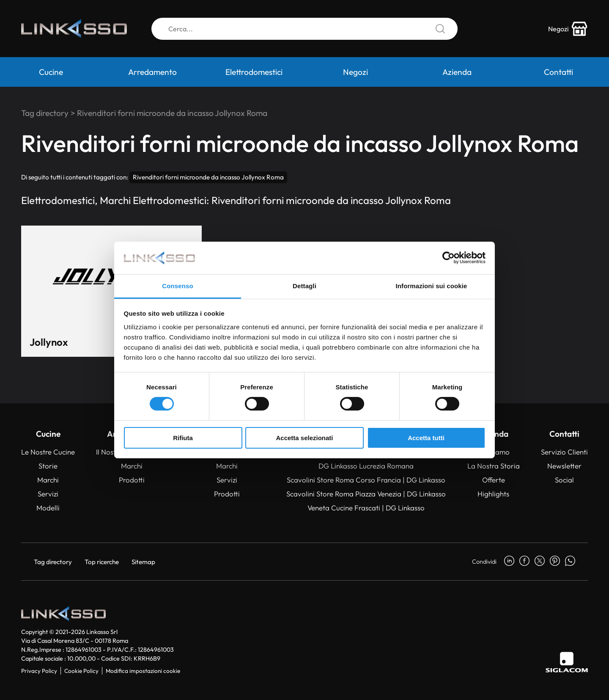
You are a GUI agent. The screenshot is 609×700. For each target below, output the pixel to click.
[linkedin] (509, 562)
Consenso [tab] (177, 286)
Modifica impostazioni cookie (143, 671)
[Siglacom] (567, 662)
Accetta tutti (426, 438)
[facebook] (524, 562)
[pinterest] (555, 562)
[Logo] (74, 29)
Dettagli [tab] (304, 286)
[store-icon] (568, 29)
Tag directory (45, 113)
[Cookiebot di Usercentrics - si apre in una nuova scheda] (449, 258)
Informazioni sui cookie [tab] (432, 286)
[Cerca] (304, 29)
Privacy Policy (39, 671)
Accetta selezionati (304, 438)
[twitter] (540, 562)
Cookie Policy (81, 671)
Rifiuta (183, 438)
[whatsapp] (570, 562)
